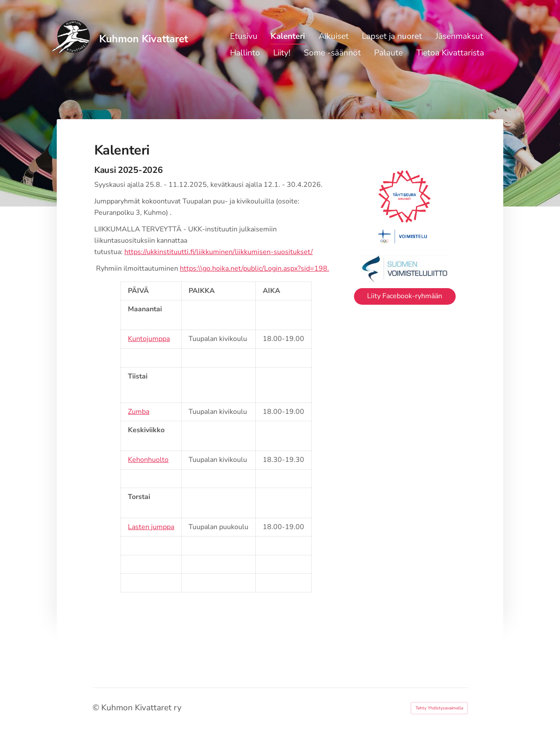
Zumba (139, 412)
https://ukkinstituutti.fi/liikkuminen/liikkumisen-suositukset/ (219, 252)
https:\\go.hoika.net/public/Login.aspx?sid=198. (254, 268)
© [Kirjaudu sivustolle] (97, 708)
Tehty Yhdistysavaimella (439, 708)
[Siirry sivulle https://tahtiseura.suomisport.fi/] (405, 207)
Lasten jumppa (151, 527)
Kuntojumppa (149, 339)
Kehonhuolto (148, 460)
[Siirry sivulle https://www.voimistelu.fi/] (405, 269)
